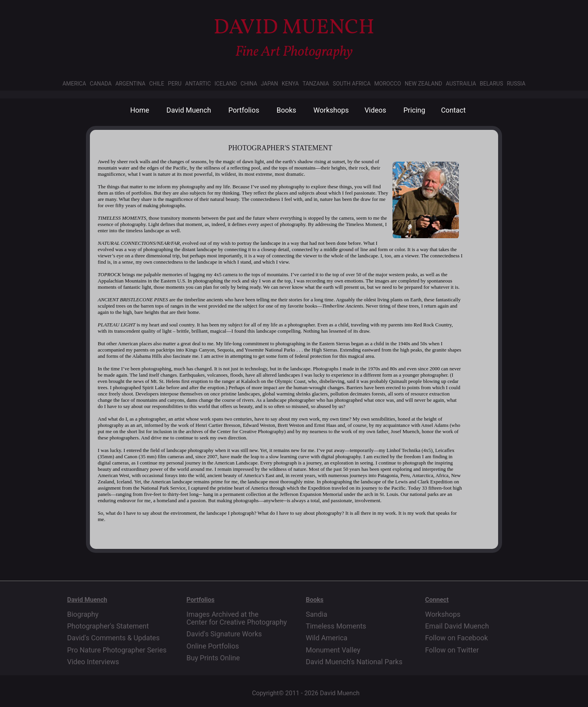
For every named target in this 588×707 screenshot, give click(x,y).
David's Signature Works (224, 634)
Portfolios (244, 110)
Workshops (331, 110)
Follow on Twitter (452, 650)
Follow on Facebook (457, 638)
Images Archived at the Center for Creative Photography (237, 618)
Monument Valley (333, 650)
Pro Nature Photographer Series (117, 650)
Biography (83, 614)
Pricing (415, 110)
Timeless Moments (336, 626)
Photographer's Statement (108, 626)
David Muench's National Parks (354, 662)
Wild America (327, 638)
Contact (453, 110)
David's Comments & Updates (113, 638)
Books (286, 110)
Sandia (317, 614)
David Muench (189, 110)
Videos (375, 110)
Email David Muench (457, 626)
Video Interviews (93, 662)
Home (140, 110)
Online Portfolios (213, 646)
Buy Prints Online (213, 658)
